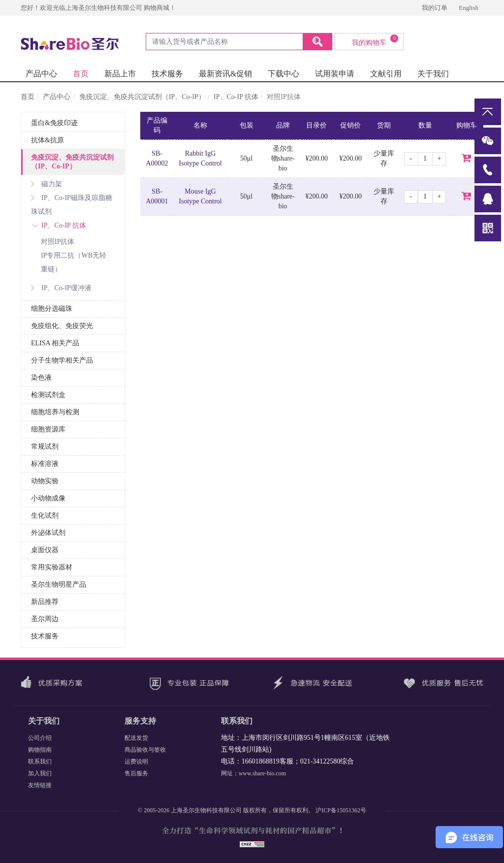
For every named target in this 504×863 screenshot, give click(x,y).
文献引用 (386, 74)
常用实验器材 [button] (52, 567)
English (469, 8)
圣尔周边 (45, 619)
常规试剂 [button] (45, 447)
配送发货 (136, 738)
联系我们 (40, 762)
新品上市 (120, 74)
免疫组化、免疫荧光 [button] (62, 326)
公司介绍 (40, 738)
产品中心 (41, 74)
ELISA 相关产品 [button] (55, 343)
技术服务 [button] (45, 636)
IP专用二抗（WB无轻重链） (74, 262)
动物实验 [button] (45, 481)
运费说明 (136, 762)
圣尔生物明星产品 (59, 584)
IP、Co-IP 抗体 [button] (59, 225)
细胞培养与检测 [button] (55, 412)
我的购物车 (375, 40)
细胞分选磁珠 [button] (52, 309)
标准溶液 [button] (45, 464)
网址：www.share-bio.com (254, 773)
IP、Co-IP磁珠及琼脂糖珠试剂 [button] (72, 205)
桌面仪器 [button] (45, 550)
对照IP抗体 (58, 242)
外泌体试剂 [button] (48, 533)
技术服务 (167, 74)
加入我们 (40, 773)
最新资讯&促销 (225, 74)
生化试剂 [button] (45, 515)
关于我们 (433, 74)
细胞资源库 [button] (48, 429)
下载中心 (283, 74)
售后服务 (136, 773)
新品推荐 (45, 602)
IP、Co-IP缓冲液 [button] (61, 288)
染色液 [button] (41, 378)
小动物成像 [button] (48, 498)
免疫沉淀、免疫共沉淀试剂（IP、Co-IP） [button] (72, 162)
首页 (81, 74)
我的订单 (435, 8)
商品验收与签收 (145, 750)
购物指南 (40, 750)
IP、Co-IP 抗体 (236, 97)
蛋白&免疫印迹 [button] (54, 123)
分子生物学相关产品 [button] (62, 360)
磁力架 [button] (47, 184)
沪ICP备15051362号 (341, 810)
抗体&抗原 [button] (47, 140)
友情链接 (40, 785)
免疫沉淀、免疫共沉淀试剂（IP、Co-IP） (142, 97)
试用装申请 (335, 74)
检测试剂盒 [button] (48, 395)
